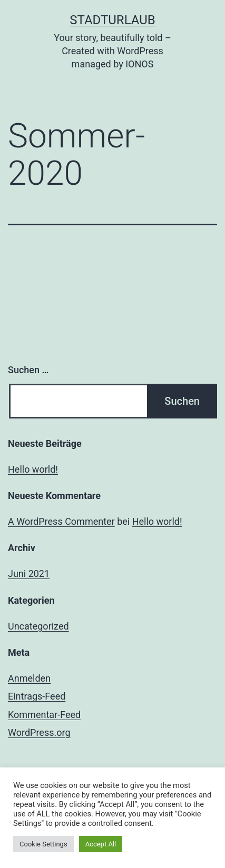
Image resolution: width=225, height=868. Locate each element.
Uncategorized (38, 626)
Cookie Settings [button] (43, 844)
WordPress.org (39, 732)
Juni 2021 (29, 573)
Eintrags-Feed (37, 696)
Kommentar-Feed (44, 715)
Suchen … (28, 370)
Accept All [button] (101, 844)
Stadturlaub (112, 20)
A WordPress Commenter (61, 521)
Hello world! (33, 469)
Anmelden (29, 678)
